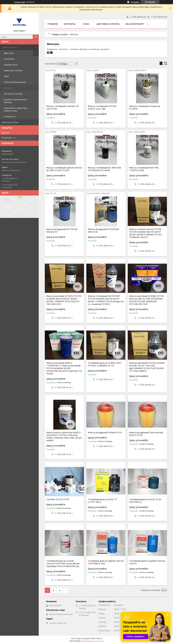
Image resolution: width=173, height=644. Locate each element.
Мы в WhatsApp (135, 24)
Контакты (70, 24)
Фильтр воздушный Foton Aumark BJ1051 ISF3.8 (146, 434)
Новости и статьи (10, 122)
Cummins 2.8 (9, 116)
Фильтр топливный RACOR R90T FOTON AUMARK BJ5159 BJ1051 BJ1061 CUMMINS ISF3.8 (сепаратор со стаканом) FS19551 (106, 300)
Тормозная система (13, 70)
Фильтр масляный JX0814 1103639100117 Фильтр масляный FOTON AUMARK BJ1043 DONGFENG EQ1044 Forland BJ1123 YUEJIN (64, 368)
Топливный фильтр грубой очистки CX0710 (147, 562)
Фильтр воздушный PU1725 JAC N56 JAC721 (62, 231)
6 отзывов (135, 2)
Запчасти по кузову (13, 94)
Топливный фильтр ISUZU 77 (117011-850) (102, 501)
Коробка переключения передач (15, 101)
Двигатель (9, 53)
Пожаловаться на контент (93, 641)
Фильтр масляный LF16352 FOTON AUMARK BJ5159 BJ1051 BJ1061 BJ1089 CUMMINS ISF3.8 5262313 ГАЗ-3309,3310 (64, 300)
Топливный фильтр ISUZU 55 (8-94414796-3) (145, 501)
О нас (86, 24)
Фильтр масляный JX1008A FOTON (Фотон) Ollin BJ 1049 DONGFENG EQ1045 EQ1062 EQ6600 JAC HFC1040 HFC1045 (147, 300)
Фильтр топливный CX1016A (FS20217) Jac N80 (102, 108)
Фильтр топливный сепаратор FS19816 (145, 108)
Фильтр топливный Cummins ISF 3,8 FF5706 (63, 108)
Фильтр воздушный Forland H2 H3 (105, 433)
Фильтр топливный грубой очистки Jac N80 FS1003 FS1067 (64, 169)
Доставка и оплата (108, 24)
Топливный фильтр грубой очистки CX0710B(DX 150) (106, 562)
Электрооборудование (15, 82)
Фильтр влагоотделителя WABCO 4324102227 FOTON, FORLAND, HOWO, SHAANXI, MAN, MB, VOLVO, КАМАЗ (64, 437)
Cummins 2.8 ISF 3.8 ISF (58, 499)
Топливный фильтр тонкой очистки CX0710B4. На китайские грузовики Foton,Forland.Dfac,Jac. (63, 564)
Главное (53, 24)
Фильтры (8, 88)
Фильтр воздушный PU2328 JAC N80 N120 (104, 231)
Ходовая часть (11, 65)
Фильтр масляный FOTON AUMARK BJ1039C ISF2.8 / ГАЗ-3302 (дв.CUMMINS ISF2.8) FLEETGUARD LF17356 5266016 (147, 367)
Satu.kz (99, 638)
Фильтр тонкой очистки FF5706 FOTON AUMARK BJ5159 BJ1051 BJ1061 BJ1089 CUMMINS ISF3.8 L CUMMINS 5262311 (146, 233)
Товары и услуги (9, 47)
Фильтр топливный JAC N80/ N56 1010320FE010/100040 (104, 169)
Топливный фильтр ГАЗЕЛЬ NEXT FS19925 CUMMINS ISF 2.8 (105, 364)
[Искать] (36, 37)
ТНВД (6, 76)
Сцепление (9, 59)
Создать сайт (20, 2)
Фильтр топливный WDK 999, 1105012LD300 (144, 169)
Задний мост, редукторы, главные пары (16, 109)
